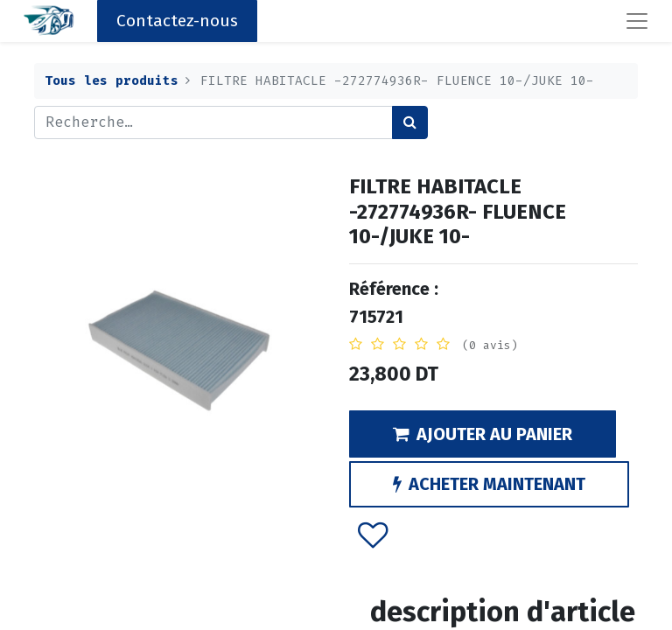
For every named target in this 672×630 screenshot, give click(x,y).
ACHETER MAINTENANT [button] (489, 484)
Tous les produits (112, 81)
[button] (373, 534)
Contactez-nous (177, 21)
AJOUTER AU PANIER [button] (483, 434)
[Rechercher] (410, 122)
